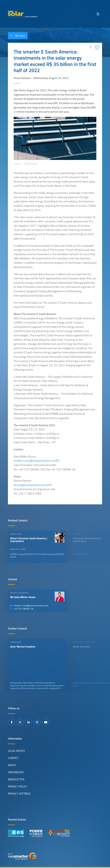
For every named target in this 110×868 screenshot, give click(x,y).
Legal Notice (16, 751)
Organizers (16, 772)
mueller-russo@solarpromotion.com (29, 606)
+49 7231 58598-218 (22, 609)
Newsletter (16, 779)
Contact (13, 758)
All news (16, 36)
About (12, 765)
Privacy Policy (18, 786)
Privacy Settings (19, 794)
